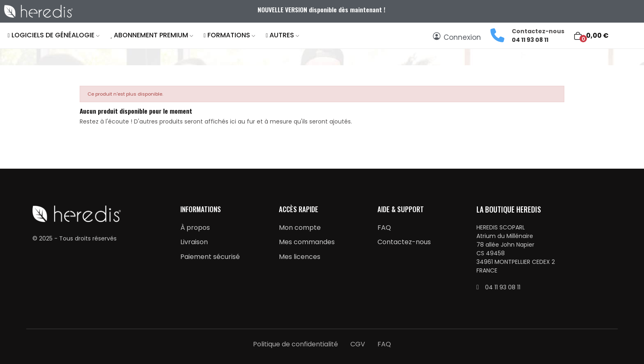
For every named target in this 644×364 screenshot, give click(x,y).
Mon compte (300, 228)
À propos (195, 228)
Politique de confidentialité (296, 344)
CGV (358, 344)
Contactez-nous (404, 242)
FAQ (384, 228)
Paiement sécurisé (210, 257)
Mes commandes (307, 242)
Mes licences (300, 257)
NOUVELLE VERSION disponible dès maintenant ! (322, 9)
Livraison (194, 242)
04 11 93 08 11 (530, 40)
